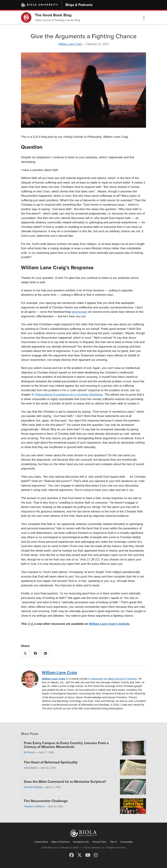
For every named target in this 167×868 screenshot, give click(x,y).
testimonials (79, 312)
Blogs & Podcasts (79, 5)
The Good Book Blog (53, 15)
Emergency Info (81, 842)
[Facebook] (72, 855)
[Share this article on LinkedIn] (46, 654)
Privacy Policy (99, 842)
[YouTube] (88, 855)
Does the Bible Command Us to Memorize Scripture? (65, 782)
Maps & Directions (60, 842)
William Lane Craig (70, 44)
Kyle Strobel (30, 768)
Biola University (43, 5)
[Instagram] (96, 855)
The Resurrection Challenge (46, 801)
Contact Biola (41, 842)
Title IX (113, 842)
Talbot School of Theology (122, 679)
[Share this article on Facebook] (36, 654)
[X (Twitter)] (80, 855)
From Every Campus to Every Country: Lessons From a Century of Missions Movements (66, 745)
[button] (144, 18)
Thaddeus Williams (34, 806)
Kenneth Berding (33, 787)
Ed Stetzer (29, 752)
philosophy (97, 679)
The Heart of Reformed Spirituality (51, 762)
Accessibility (126, 842)
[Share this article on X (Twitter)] (25, 654)
